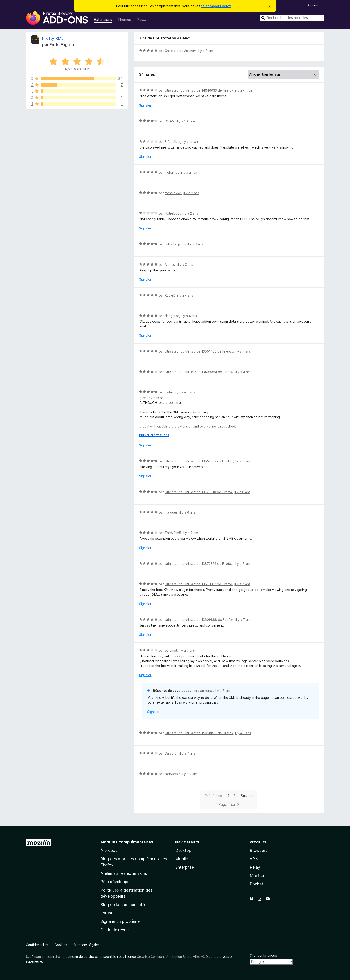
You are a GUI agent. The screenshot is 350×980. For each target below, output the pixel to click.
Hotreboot (173, 213)
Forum (106, 913)
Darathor (171, 753)
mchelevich (173, 193)
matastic (171, 392)
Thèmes (124, 20)
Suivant (247, 796)
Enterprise (185, 867)
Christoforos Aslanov (180, 51)
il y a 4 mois (244, 90)
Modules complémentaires (127, 842)
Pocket (256, 884)
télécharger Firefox (216, 6)
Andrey (170, 265)
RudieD (170, 295)
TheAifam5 (173, 533)
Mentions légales (87, 945)
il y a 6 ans (187, 392)
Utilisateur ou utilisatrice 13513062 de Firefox (199, 584)
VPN (254, 859)
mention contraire (47, 957)
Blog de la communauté (123, 905)
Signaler (145, 105)
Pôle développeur (117, 882)
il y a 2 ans (191, 193)
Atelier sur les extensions (124, 873)
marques (171, 512)
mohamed (172, 172)
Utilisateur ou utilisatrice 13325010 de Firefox (199, 492)
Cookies (61, 945)
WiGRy (170, 121)
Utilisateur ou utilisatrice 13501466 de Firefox (199, 351)
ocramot (171, 650)
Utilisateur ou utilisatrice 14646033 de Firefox (199, 90)
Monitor (257, 876)
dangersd (172, 316)
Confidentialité (37, 945)
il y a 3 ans (195, 244)
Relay (255, 867)
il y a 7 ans (206, 51)
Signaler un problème (120, 921)
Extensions (103, 20)
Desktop (183, 850)
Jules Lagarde (175, 244)
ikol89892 (172, 774)
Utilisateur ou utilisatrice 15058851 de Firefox (199, 733)
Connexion (316, 5)
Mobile (182, 859)
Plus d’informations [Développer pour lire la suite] (154, 435)
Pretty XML (53, 38)
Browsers (258, 850)
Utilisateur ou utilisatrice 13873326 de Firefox (199, 564)
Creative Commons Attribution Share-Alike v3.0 (172, 957)
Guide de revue (115, 930)
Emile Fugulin (62, 45)
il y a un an (190, 142)
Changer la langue (263, 955)
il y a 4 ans (185, 295)
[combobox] (292, 18)
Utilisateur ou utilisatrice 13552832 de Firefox (199, 461)
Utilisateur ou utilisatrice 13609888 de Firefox (199, 620)
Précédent (214, 796)
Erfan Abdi (172, 142)
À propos (109, 850)
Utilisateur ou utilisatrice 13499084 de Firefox (199, 372)
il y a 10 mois (186, 121)
